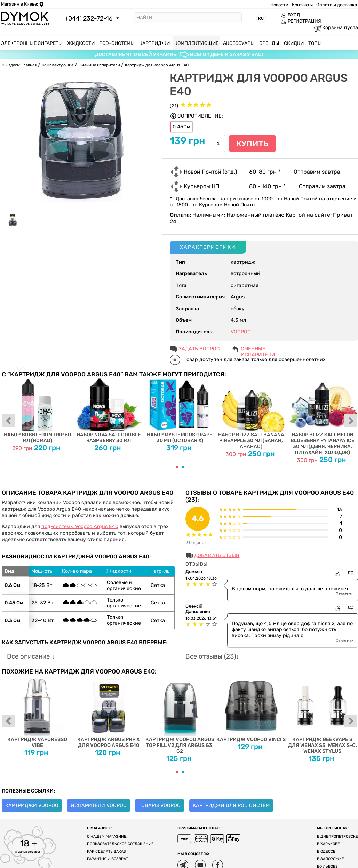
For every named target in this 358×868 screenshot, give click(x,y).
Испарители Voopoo (99, 806)
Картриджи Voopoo (32, 806)
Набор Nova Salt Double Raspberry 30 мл (109, 411)
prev (9, 421)
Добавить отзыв (217, 555)
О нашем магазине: (107, 837)
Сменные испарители (258, 349)
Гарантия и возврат (108, 859)
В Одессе (326, 851)
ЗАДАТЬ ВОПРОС (199, 349)
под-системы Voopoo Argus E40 (80, 527)
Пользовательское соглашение (120, 844)
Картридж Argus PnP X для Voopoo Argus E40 (109, 712)
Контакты (302, 5)
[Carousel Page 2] (183, 467)
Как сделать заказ (106, 851)
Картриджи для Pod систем (231, 806)
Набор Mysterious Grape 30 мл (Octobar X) (180, 411)
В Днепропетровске (337, 837)
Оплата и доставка (337, 5)
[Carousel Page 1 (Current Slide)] (177, 467)
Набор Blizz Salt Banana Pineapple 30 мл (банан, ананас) (251, 414)
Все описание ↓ (31, 656)
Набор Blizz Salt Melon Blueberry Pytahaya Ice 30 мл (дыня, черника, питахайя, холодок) (322, 417)
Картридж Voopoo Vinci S (251, 709)
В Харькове (328, 844)
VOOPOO (241, 332)
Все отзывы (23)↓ (212, 656)
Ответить (345, 594)
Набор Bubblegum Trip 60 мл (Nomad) (37, 411)
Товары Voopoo (160, 806)
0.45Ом (181, 127)
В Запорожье (331, 859)
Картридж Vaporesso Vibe (37, 712)
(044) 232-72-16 (89, 18)
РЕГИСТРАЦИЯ (301, 21)
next (351, 421)
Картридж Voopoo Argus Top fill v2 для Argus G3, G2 (180, 715)
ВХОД (291, 15)
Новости (279, 5)
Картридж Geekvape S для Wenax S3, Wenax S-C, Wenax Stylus (322, 715)
